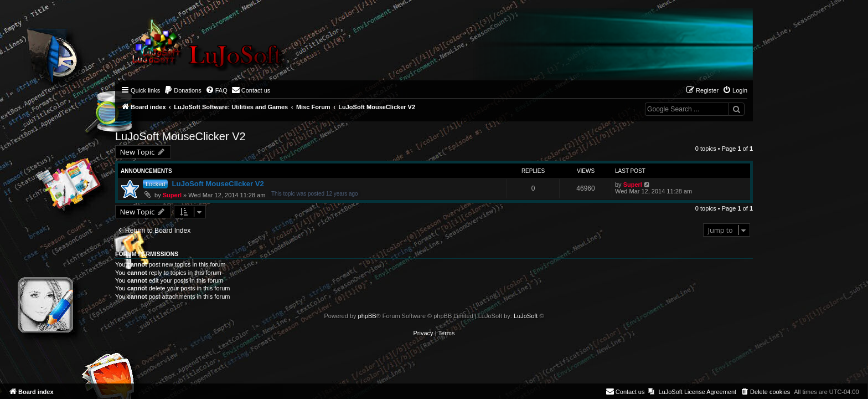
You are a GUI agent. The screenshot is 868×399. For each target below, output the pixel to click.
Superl (172, 195)
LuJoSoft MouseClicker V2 (180, 136)
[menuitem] (183, 90)
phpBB (367, 316)
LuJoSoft (526, 316)
